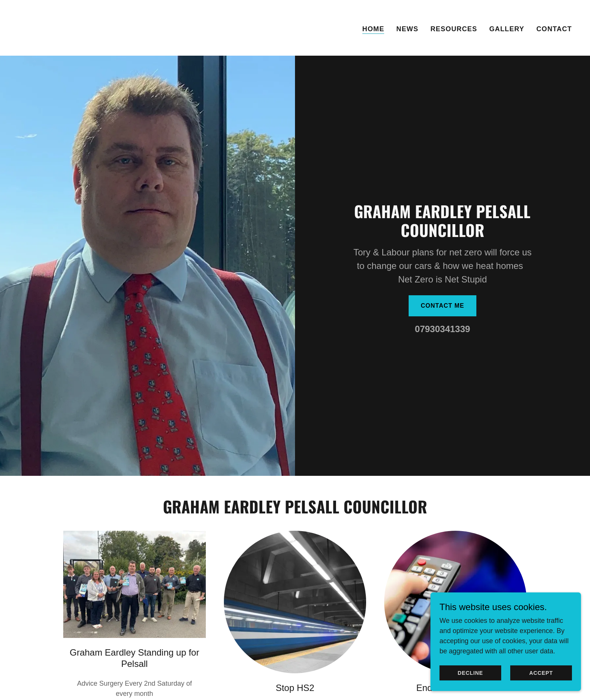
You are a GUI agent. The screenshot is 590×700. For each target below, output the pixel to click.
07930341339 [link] (443, 329)
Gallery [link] (507, 29)
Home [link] (373, 29)
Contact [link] (554, 29)
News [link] (407, 29)
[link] (37, 27)
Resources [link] (454, 29)
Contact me (442, 306)
